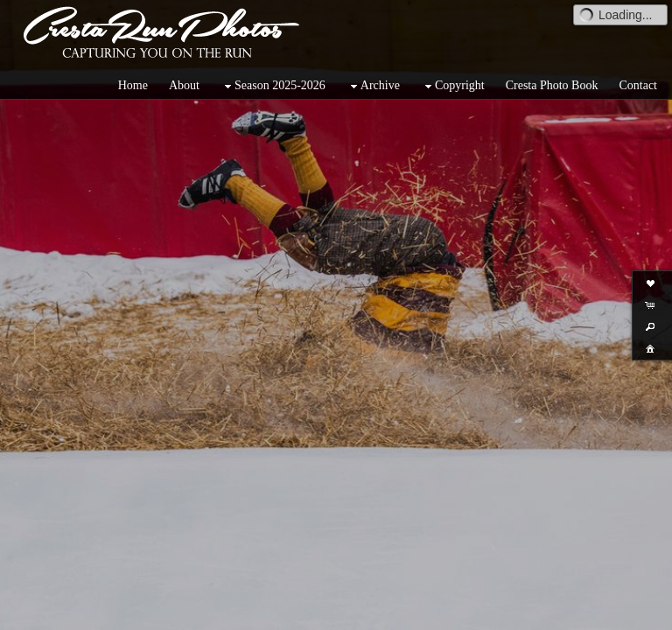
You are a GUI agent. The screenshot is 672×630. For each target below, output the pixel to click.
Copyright (453, 86)
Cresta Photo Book (552, 85)
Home (133, 85)
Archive (373, 86)
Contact (638, 85)
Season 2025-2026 (273, 86)
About (184, 85)
